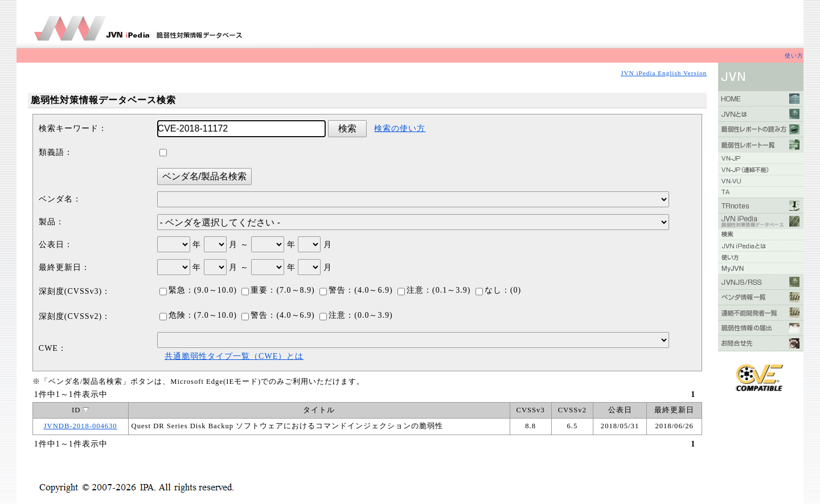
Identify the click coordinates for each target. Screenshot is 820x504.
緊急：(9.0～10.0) (198, 290)
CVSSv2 (572, 410)
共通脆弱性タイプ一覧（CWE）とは (234, 356)
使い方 (794, 56)
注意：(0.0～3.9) (356, 315)
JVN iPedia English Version (664, 73)
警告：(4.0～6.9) (356, 290)
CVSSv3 (531, 410)
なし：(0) (498, 290)
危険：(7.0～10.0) (198, 315)
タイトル (319, 410)
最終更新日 (674, 410)
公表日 (620, 410)
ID (80, 410)
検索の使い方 (400, 128)
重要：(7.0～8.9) (278, 290)
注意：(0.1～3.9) (434, 290)
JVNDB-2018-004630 (81, 426)
